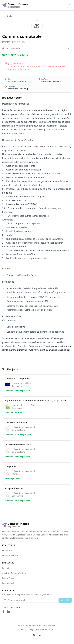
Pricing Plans (8, 578)
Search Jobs (7, 551)
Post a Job (7, 568)
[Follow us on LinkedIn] (8, 612)
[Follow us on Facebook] (4, 612)
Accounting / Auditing (18, 89)
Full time (57, 82)
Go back (9, 16)
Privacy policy (27, 629)
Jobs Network (8, 583)
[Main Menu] (69, 5)
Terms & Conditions (44, 629)
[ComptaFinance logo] (16, 5)
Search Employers (10, 555)
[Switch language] (34, 635)
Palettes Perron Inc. (13, 42)
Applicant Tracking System (14, 573)
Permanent (47, 82)
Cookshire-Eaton (12, 48)
